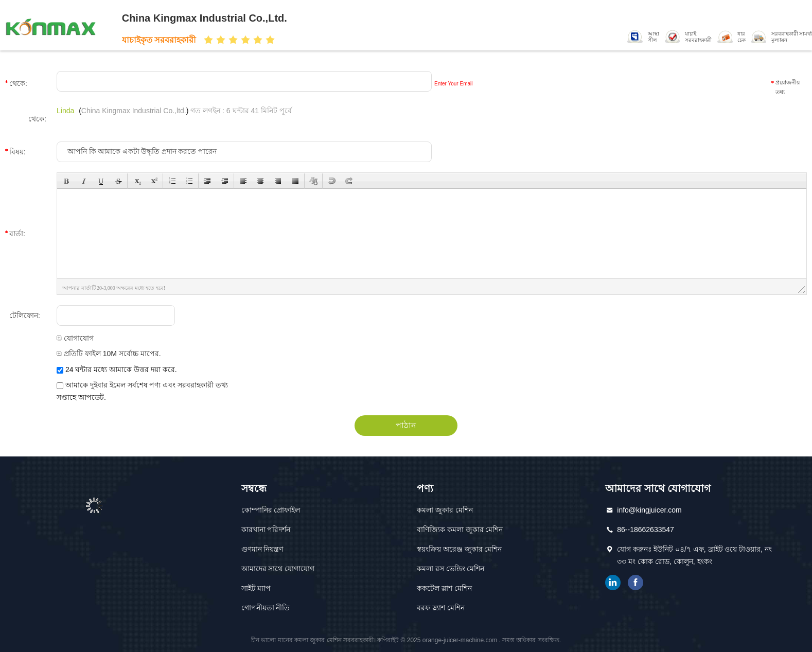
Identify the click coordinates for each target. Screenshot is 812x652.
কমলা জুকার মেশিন (445, 510)
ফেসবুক (636, 583)
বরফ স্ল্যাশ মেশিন (441, 608)
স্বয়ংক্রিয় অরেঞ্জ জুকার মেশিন (460, 549)
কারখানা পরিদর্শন (266, 530)
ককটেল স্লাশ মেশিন (444, 588)
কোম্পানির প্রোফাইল (271, 510)
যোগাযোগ (75, 338)
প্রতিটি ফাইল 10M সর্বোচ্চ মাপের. (109, 354)
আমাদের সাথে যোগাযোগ (278, 569)
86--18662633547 (646, 530)
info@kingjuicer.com (649, 510)
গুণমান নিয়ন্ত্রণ (262, 549)
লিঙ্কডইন (613, 583)
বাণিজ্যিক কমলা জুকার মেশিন (460, 530)
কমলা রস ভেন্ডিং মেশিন (451, 569)
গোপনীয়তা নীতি (266, 608)
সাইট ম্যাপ (256, 588)
